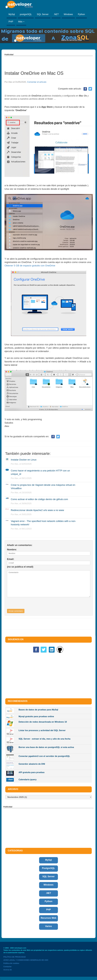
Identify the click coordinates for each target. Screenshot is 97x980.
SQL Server (43, 14)
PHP (11, 22)
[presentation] (26, 604)
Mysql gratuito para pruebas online (36, 716)
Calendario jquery (28, 780)
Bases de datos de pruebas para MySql (38, 710)
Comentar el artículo (37, 82)
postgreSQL (26, 14)
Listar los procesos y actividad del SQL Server (42, 730)
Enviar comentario (16, 611)
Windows (68, 14)
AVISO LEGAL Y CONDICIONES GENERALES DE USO (26, 960)
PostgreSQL (49, 868)
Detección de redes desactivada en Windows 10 (43, 722)
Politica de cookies (11, 963)
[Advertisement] (50, 62)
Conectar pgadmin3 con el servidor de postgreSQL (44, 756)
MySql (12, 14)
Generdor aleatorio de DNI (32, 764)
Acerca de (8, 970)
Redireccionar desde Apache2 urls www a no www (37, 510)
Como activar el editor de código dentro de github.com (39, 499)
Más (21, 22)
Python (81, 14)
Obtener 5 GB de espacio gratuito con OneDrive (30, 266)
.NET (56, 14)
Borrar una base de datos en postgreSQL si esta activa (46, 747)
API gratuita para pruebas (32, 772)
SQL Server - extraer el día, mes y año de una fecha (44, 739)
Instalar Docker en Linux (24, 460)
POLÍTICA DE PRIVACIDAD (15, 957)
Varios (49, 926)
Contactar (7, 967)
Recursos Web (49, 918)
